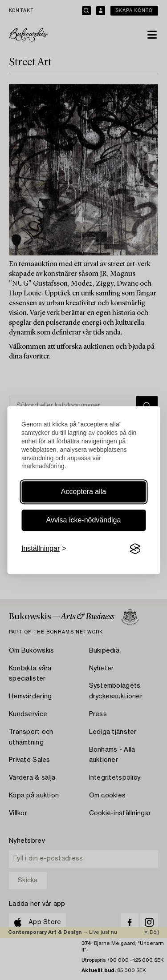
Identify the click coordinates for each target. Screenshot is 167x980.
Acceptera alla (83, 492)
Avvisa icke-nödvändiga (84, 520)
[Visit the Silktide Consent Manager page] (135, 549)
